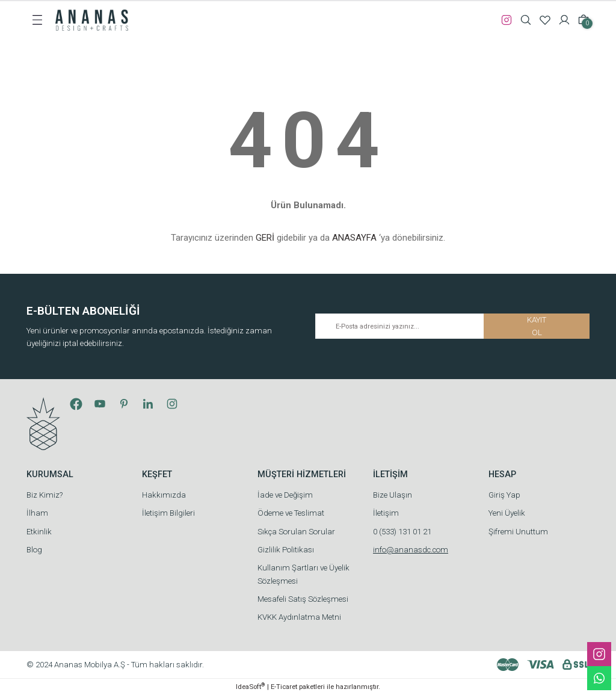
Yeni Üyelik (507, 513)
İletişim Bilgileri (168, 513)
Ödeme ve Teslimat (291, 513)
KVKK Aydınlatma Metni (299, 617)
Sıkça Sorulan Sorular (296, 532)
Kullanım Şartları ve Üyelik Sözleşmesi (303, 574)
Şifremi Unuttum (518, 532)
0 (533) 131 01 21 (402, 532)
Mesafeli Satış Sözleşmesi (303, 599)
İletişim (386, 513)
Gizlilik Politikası (286, 550)
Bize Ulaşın (393, 495)
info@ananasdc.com (411, 550)
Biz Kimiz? (45, 495)
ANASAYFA (354, 238)
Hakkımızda (164, 495)
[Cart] (584, 20)
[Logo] (92, 19)
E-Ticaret (284, 687)
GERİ (265, 238)
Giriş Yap (504, 495)
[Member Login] (564, 20)
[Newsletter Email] (452, 326)
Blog (34, 550)
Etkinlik (39, 532)
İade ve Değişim (285, 495)
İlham (37, 513)
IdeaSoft (250, 686)
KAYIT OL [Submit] (537, 326)
